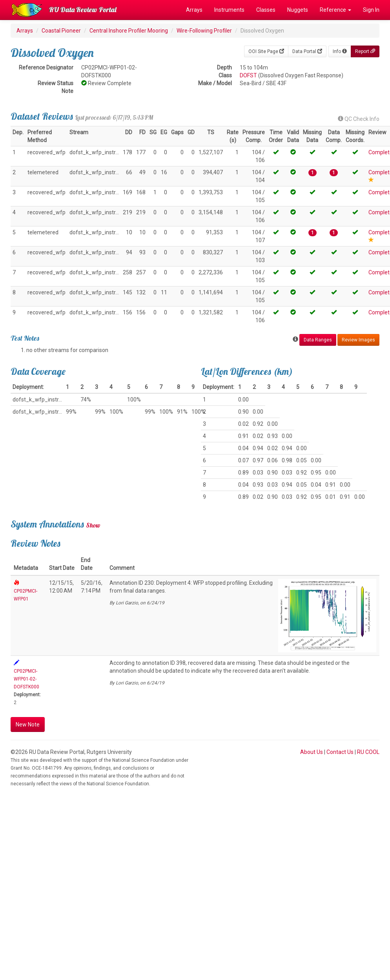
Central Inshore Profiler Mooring (129, 31)
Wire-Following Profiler (204, 31)
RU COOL (368, 752)
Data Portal (307, 51)
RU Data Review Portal (83, 10)
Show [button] (93, 525)
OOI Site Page (266, 51)
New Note (28, 725)
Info (340, 51)
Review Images (358, 340)
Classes (266, 10)
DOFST (248, 75)
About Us (312, 752)
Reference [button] (335, 10)
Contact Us (340, 752)
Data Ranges (318, 340)
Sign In (371, 10)
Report (365, 51)
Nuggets (298, 10)
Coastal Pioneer (61, 31)
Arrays (194, 10)
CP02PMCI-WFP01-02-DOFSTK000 (26, 679)
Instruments (229, 10)
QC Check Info (359, 119)
